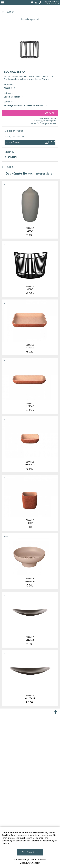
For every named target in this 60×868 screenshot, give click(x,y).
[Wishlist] (32, 3)
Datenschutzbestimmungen (44, 841)
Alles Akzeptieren (30, 852)
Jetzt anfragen (13, 142)
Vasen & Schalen (12, 97)
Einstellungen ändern (30, 863)
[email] (36, 3)
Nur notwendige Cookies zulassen (30, 859)
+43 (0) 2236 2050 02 (14, 136)
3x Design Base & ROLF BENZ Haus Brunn (24, 105)
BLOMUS (8, 88)
